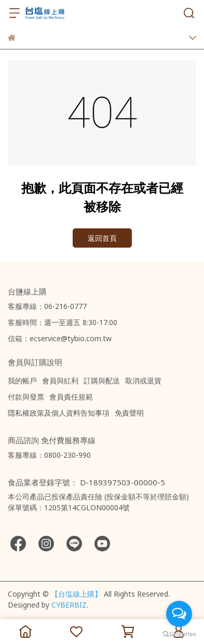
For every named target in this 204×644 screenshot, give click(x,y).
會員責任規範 (71, 397)
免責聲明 (129, 413)
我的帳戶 (22, 381)
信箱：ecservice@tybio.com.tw (60, 338)
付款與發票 (26, 397)
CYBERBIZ (69, 605)
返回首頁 (102, 238)
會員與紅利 (60, 381)
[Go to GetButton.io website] (179, 634)
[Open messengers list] (179, 614)
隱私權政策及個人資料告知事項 (59, 413)
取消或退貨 (143, 381)
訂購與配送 (102, 381)
